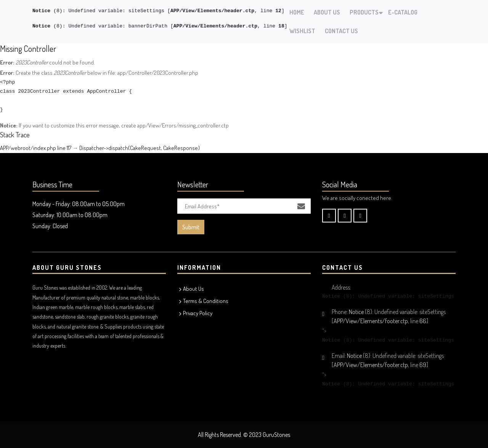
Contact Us (341, 31)
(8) (47, 11)
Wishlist (302, 31)
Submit (191, 227)
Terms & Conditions (206, 301)
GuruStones (276, 435)
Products (364, 12)
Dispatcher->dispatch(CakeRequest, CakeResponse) (140, 148)
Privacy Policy (198, 313)
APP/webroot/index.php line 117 (36, 148)
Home (297, 12)
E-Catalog (403, 12)
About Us (327, 12)
